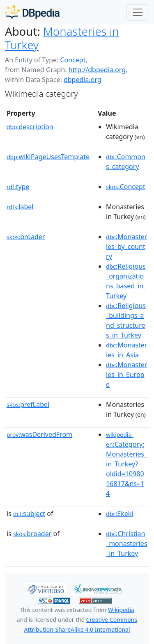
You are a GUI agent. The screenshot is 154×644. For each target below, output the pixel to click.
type (18, 187)
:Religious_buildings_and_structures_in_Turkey (126, 320)
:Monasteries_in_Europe (126, 375)
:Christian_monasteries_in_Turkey (127, 544)
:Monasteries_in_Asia (126, 350)
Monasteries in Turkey (62, 38)
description (30, 127)
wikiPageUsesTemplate (48, 157)
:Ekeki (120, 514)
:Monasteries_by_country (126, 247)
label (20, 207)
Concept (73, 60)
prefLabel (28, 404)
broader (26, 237)
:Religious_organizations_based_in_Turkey (126, 281)
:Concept (126, 187)
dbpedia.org (83, 80)
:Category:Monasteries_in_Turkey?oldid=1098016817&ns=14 (126, 464)
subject (29, 514)
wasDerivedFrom (39, 434)
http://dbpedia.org (97, 70)
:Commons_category (126, 162)
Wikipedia (121, 610)
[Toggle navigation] (138, 12)
